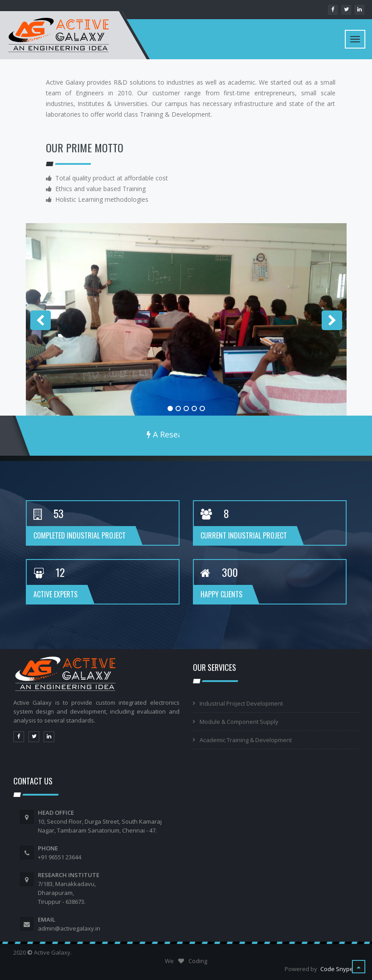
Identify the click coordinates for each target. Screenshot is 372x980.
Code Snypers (339, 969)
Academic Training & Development (246, 740)
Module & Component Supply (239, 722)
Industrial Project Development (241, 703)
